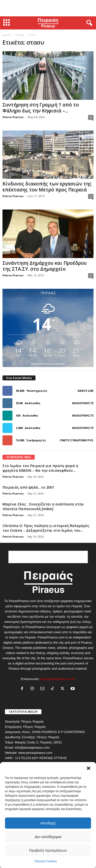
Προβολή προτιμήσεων (48, 850)
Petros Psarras (13, 117)
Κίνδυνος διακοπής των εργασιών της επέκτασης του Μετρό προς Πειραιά (47, 187)
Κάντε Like (86, 391)
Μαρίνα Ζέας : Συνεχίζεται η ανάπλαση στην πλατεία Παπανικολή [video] (43, 506)
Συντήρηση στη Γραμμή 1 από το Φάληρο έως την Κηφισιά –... (41, 108)
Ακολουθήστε (83, 403)
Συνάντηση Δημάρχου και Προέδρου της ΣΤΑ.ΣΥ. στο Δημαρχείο (45, 266)
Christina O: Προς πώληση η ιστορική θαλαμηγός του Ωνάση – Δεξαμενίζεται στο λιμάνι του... (46, 528)
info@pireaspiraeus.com (58, 679)
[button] (89, 768)
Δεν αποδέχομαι (48, 837)
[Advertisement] (48, 8)
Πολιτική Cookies (46, 861)
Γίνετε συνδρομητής (77, 440)
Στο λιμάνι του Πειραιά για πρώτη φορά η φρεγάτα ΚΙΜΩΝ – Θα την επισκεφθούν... (40, 468)
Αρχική (7, 35)
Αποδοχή (48, 823)
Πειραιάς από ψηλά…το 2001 (28, 487)
